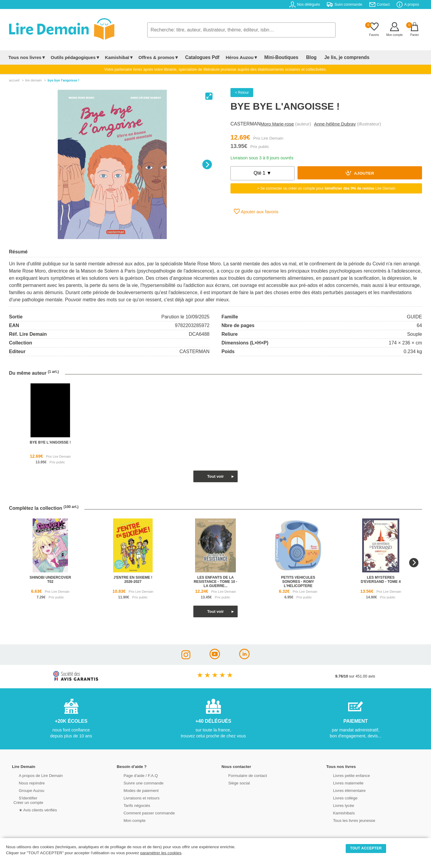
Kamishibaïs (338, 812)
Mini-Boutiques (275, 57)
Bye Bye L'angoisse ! (63, 80)
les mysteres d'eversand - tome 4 (381, 580)
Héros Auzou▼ (238, 57)
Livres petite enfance (345, 775)
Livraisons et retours (135, 797)
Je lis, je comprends (333, 57)
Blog (301, 57)
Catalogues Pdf (200, 57)
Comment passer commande (143, 812)
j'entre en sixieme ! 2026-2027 (133, 580)
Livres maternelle (342, 782)
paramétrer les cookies (161, 853)
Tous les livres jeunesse (348, 820)
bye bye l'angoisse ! (50, 442)
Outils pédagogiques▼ (75, 57)
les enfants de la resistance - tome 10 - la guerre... (215, 582)
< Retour (242, 93)
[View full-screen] (209, 96)
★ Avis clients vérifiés (32, 809)
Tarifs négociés (131, 805)
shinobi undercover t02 (50, 580)
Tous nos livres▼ (27, 57)
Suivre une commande (137, 782)
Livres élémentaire (343, 790)
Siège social (233, 782)
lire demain (33, 80)
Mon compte (129, 820)
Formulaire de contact (242, 775)
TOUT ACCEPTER (366, 848)
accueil (14, 80)
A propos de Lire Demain (35, 775)
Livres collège (339, 797)
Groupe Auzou (26, 790)
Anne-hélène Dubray (335, 124)
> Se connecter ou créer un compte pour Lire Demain (326, 188)
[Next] (207, 164)
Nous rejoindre (26, 782)
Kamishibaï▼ (119, 57)
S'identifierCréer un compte (28, 800)
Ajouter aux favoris (256, 211)
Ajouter (360, 173)
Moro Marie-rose (277, 124)
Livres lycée (338, 805)
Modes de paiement (135, 790)
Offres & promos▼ (159, 57)
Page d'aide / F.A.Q (135, 775)
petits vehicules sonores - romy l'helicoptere (298, 582)
